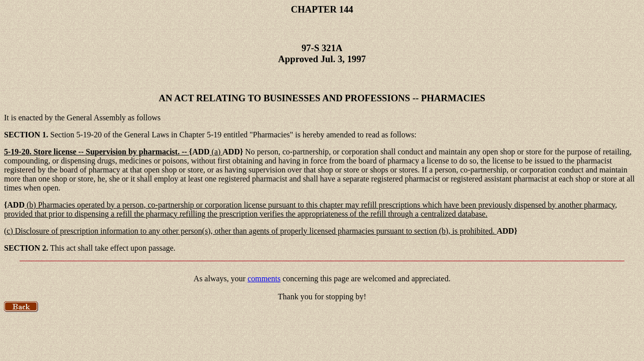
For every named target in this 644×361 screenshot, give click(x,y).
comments (264, 279)
